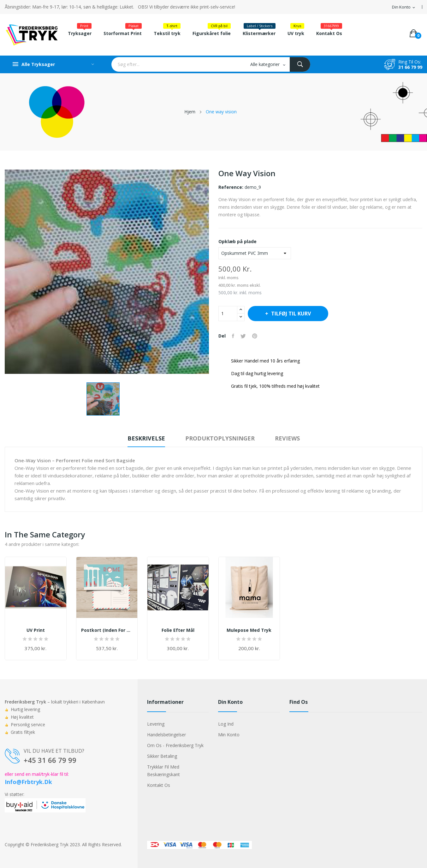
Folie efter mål (178, 630)
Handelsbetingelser (166, 735)
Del (233, 336)
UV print (36, 630)
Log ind (226, 724)
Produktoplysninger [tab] (220, 438)
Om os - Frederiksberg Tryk (175, 745)
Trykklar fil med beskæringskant (163, 771)
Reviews (287, 438)
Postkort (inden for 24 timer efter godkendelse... (107, 630)
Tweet (243, 336)
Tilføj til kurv (290, 314)
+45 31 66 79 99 (50, 760)
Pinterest (255, 336)
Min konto (229, 735)
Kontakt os (159, 785)
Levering (156, 724)
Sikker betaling (162, 756)
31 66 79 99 (410, 67)
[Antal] (228, 314)
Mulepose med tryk (249, 630)
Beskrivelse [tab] (146, 438)
